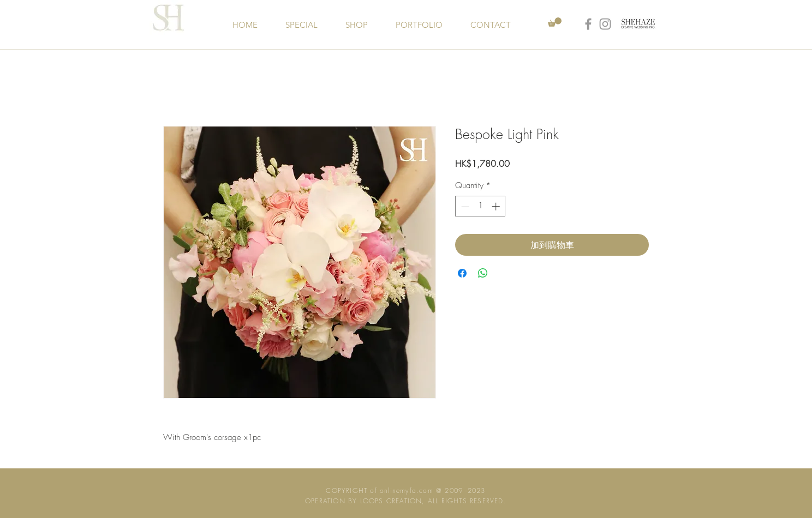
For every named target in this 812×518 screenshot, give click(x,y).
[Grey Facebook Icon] (588, 24)
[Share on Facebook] (462, 273)
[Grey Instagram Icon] (605, 24)
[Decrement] (464, 206)
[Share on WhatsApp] (483, 273)
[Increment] (497, 206)
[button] (555, 22)
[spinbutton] (480, 206)
